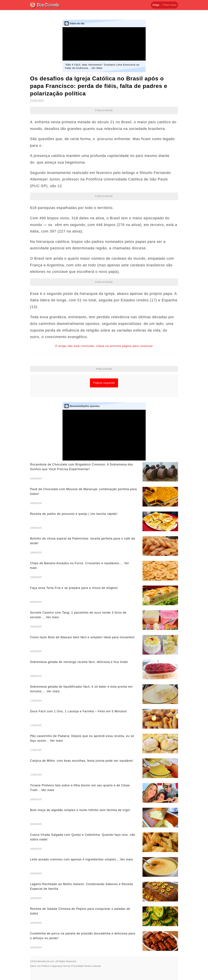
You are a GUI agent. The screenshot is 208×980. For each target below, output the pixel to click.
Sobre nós (35, 966)
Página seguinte (104, 383)
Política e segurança (52, 966)
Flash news (170, 5)
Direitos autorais (93, 966)
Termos (67, 966)
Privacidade (77, 966)
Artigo (156, 5)
